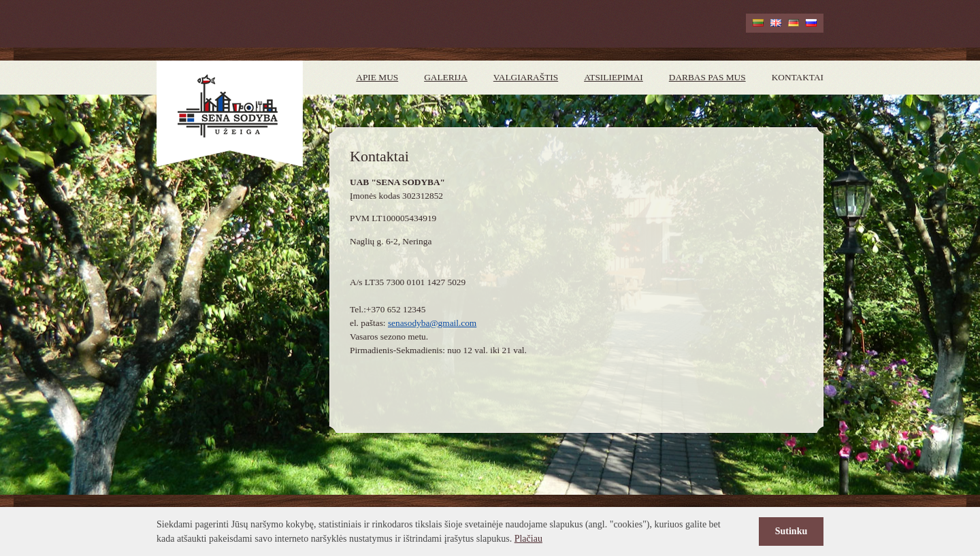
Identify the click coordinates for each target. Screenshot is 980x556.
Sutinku (791, 531)
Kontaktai (798, 77)
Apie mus (377, 77)
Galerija (446, 77)
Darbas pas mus (707, 77)
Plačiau (528, 539)
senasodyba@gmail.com (432, 323)
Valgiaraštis (526, 77)
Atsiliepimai (614, 77)
